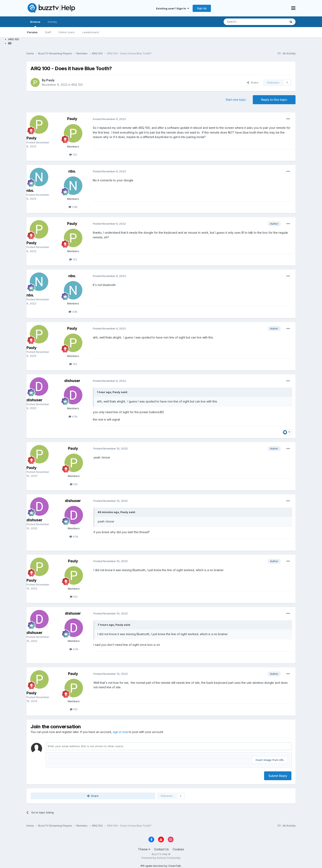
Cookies (178, 849)
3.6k (73, 207)
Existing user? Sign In (172, 8)
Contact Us (161, 849)
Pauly (50, 80)
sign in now (120, 732)
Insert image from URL (270, 760)
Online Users (67, 32)
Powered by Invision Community (161, 858)
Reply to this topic (274, 100)
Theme (144, 849)
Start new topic (236, 100)
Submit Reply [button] (278, 776)
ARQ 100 (77, 85)
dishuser (34, 400)
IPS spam (147, 866)
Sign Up (202, 8)
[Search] (251, 22)
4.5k (73, 416)
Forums (32, 32)
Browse (35, 24)
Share (253, 82)
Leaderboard (90, 32)
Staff (48, 32)
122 (73, 154)
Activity (52, 22)
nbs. (30, 190)
